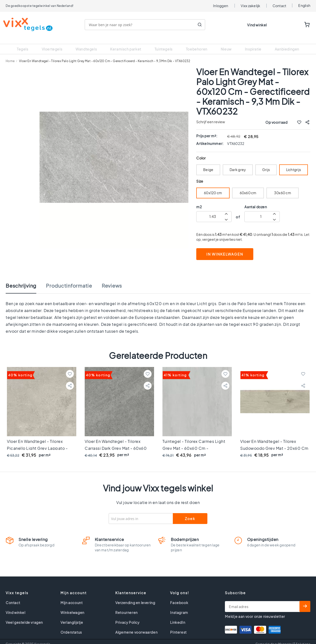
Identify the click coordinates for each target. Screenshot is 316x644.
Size (200, 175)
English (304, 5)
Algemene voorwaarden (136, 626)
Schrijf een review (211, 116)
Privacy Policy (127, 616)
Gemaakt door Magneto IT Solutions (283, 638)
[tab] (26, 282)
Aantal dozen (256, 201)
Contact (279, 6)
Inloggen (221, 6)
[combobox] (147, 25)
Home (10, 55)
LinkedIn (178, 616)
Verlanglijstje (72, 616)
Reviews (112, 279)
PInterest (178, 626)
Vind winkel (257, 25)
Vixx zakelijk (250, 6)
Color (201, 152)
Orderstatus (71, 626)
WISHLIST (292, 25)
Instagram (179, 606)
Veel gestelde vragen (24, 616)
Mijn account (71, 596)
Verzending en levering (135, 596)
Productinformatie (69, 279)
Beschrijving (21, 279)
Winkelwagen (72, 606)
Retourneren (127, 606)
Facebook (179, 596)
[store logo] (30, 24)
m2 (199, 201)
